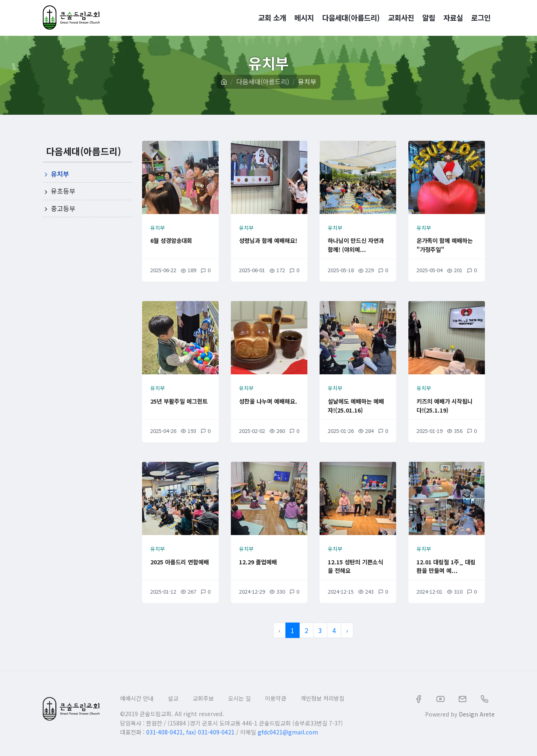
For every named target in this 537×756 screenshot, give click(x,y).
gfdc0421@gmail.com (288, 732)
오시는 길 (239, 698)
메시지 (304, 17)
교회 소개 (272, 17)
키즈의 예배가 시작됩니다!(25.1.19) (446, 405)
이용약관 (276, 698)
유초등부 (59, 191)
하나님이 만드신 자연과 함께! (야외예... (357, 248)
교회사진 (401, 17)
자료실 (453, 17)
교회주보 (203, 698)
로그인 (481, 17)
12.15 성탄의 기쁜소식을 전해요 (357, 566)
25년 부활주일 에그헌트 (178, 405)
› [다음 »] (347, 630)
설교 (173, 698)
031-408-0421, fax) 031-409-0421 (190, 732)
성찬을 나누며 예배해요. (269, 405)
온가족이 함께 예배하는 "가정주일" (446, 244)
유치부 (307, 81)
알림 (429, 17)
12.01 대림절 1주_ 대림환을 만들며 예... (445, 570)
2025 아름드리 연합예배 (179, 566)
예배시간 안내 (137, 698)
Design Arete (477, 714)
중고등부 (59, 208)
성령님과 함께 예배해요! (269, 244)
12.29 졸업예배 (264, 561)
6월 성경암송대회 (178, 240)
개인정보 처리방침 (322, 698)
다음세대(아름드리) (351, 17)
